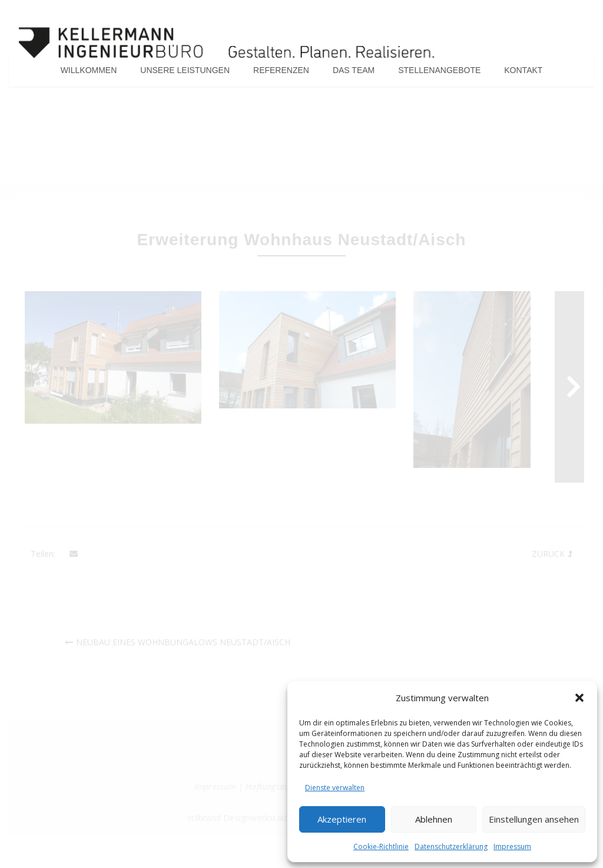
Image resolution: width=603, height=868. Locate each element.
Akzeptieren (342, 819)
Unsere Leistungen (185, 73)
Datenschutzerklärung (451, 846)
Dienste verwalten (335, 788)
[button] (579, 698)
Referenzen (281, 73)
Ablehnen (434, 819)
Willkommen (89, 73)
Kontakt (523, 73)
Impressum (512, 846)
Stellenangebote (439, 73)
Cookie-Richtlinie (381, 846)
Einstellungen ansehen (534, 819)
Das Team (354, 73)
